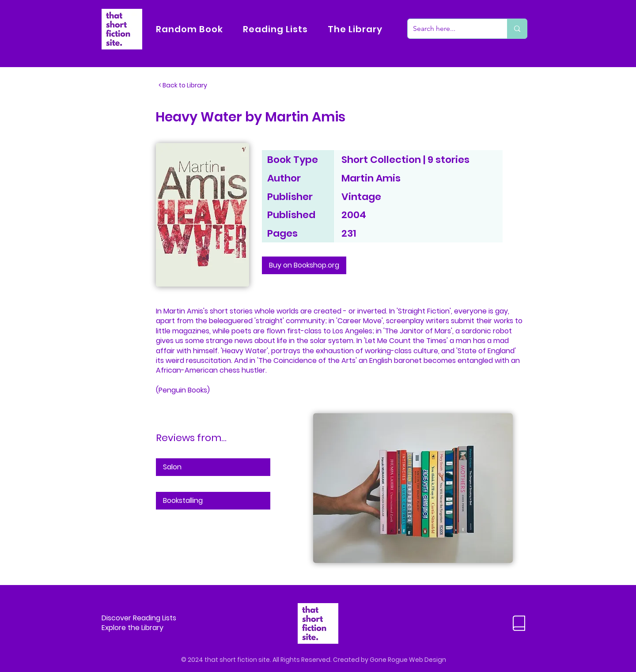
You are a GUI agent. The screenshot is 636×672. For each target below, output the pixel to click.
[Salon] (213, 467)
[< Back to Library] (188, 86)
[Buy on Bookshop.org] (304, 265)
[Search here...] (451, 29)
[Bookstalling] (213, 501)
